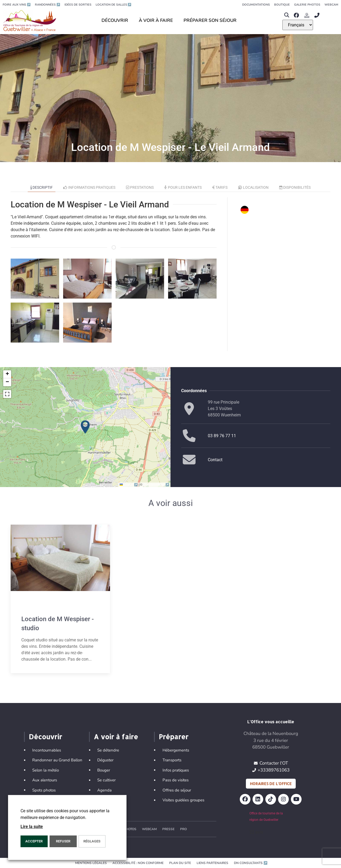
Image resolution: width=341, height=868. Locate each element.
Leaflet (129, 485)
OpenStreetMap (156, 485)
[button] (287, 15)
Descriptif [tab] (42, 187)
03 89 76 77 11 (222, 436)
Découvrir (45, 737)
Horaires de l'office (271, 784)
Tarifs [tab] (220, 187)
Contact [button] (215, 460)
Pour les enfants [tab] (183, 187)
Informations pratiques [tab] (89, 187)
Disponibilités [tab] (295, 187)
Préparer (174, 737)
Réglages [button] (92, 841)
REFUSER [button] (63, 841)
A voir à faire (116, 737)
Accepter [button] (34, 841)
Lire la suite (32, 827)
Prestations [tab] (140, 187)
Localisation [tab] (253, 187)
